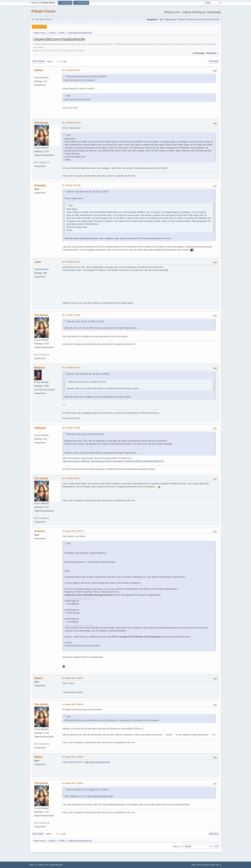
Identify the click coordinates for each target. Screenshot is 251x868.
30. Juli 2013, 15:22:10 (71, 368)
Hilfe (193, 865)
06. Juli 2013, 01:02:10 (71, 70)
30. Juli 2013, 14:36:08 (71, 315)
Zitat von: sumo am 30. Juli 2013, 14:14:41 (85, 321)
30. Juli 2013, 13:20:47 (71, 123)
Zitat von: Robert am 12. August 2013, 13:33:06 (87, 790)
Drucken (214, 61)
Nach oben (38, 834)
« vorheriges (198, 53)
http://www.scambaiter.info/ (98, 762)
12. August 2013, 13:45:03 (73, 783)
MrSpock (40, 368)
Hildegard (40, 428)
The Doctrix (41, 123)
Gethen (39, 70)
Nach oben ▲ (216, 865)
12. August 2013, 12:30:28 (73, 531)
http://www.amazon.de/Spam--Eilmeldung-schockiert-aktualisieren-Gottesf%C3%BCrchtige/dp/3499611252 (113, 461)
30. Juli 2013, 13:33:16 (71, 185)
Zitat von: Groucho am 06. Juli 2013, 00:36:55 (87, 77)
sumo (38, 262)
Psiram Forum (43, 11)
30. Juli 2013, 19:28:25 (71, 428)
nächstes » (212, 53)
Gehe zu (177, 847)
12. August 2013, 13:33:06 (73, 757)
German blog (170, 20)
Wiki (161, 20)
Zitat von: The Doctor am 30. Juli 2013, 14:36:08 (88, 374)
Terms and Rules (203, 865)
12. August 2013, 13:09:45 (73, 704)
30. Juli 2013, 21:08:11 (71, 478)
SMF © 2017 (44, 865)
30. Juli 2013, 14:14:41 (71, 262)
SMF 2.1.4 (33, 865)
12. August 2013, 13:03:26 (73, 678)
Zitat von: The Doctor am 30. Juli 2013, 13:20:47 (88, 192)
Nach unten (38, 61)
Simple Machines (56, 865)
